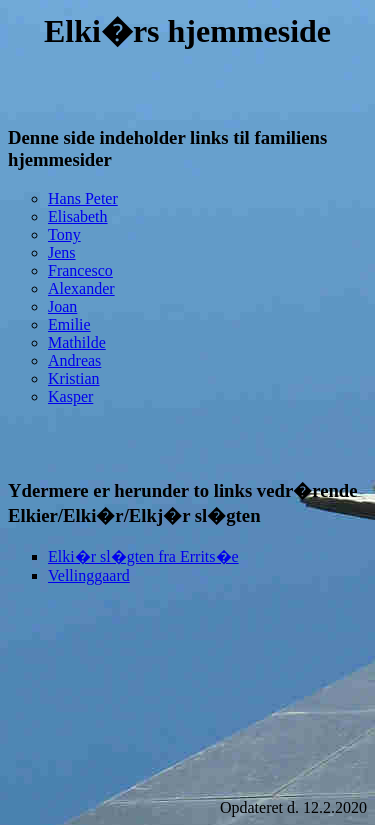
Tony (64, 234)
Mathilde (77, 342)
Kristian (74, 378)
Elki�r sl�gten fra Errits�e (143, 556)
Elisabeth (78, 216)
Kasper (70, 396)
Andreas (74, 360)
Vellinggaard (89, 575)
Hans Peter (83, 198)
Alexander (81, 288)
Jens (62, 252)
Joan (62, 306)
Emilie (69, 324)
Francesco (80, 270)
